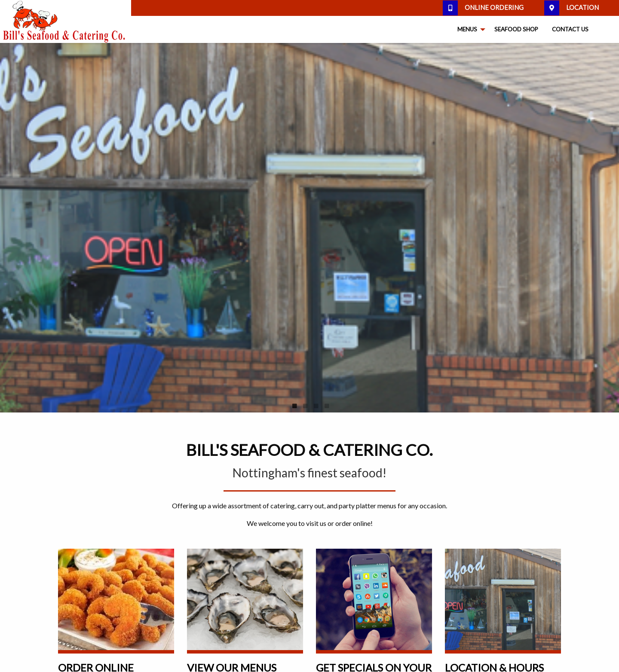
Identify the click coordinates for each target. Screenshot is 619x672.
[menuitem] (469, 30)
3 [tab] (316, 406)
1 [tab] (294, 406)
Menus (467, 29)
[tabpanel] (309, 228)
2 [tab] (305, 406)
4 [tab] (327, 406)
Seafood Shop (516, 29)
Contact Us (570, 29)
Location (572, 8)
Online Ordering (483, 8)
